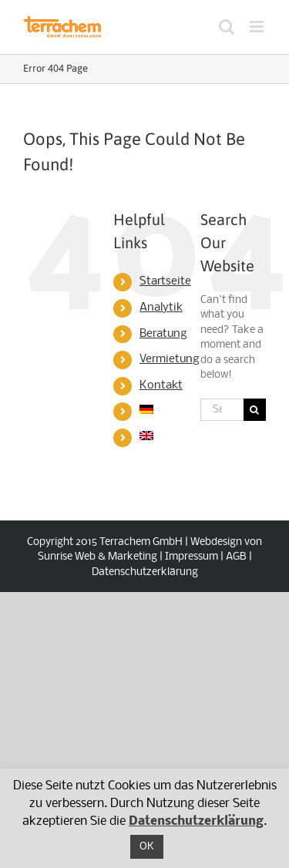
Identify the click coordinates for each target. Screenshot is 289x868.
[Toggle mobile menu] (258, 27)
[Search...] (222, 410)
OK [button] (147, 847)
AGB (236, 557)
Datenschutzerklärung (145, 572)
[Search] (255, 410)
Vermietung (170, 359)
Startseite (165, 281)
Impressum (192, 557)
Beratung (163, 334)
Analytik (161, 308)
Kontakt (161, 385)
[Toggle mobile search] (227, 27)
